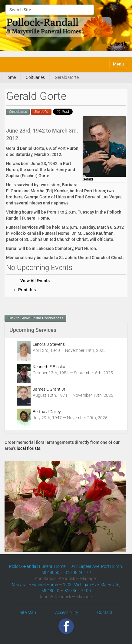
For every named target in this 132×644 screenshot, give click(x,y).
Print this (27, 290)
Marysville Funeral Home (35, 585)
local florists (28, 448)
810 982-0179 (78, 572)
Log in (122, 44)
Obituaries (35, 77)
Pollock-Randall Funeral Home (37, 566)
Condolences (18, 112)
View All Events (35, 281)
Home (10, 77)
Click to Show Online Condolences (35, 318)
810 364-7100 (78, 591)
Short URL (41, 112)
